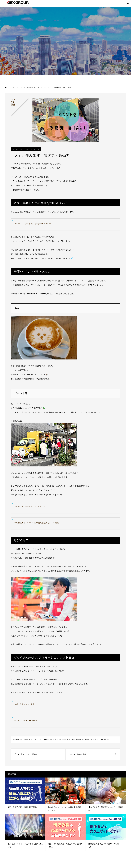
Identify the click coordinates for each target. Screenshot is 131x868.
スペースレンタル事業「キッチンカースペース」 (34, 224)
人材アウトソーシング (49, 740)
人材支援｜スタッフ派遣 (24, 704)
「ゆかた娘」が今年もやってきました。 (31, 506)
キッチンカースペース (77, 740)
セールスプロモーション (92, 740)
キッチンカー (66, 740)
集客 (108, 740)
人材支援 (104, 740)
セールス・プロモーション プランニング (26, 149)
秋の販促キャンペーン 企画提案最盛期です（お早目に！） (39, 523)
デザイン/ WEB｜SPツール (25, 720)
